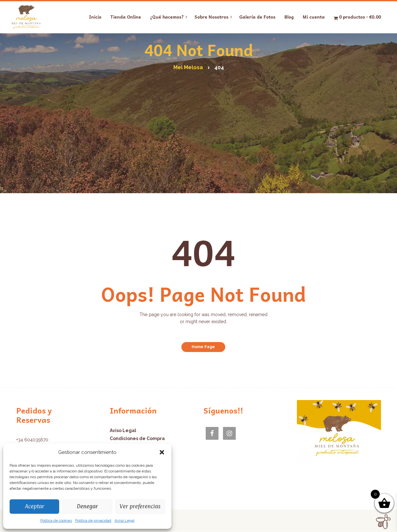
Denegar (87, 506)
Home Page (203, 347)
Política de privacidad (93, 520)
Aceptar (35, 506)
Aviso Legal (124, 520)
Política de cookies (56, 520)
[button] (162, 452)
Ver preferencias (140, 506)
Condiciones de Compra (137, 438)
